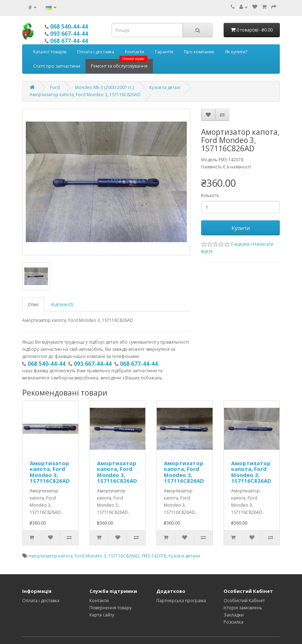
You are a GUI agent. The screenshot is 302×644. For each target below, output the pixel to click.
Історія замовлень (243, 608)
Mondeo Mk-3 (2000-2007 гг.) (104, 87)
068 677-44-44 (69, 41)
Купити (241, 228)
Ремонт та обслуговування (119, 64)
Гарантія (164, 52)
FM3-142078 (154, 556)
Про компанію (199, 52)
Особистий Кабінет (244, 601)
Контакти (135, 52)
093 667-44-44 (69, 34)
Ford (55, 87)
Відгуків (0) (62, 304)
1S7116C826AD (124, 556)
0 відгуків (240, 244)
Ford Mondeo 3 (91, 556)
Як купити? (236, 52)
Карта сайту (102, 615)
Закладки (234, 615)
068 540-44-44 (69, 26)
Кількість (210, 195)
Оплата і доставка (96, 52)
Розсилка (233, 622)
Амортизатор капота (51, 556)
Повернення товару (111, 608)
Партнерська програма (181, 601)
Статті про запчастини (57, 66)
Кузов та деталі (165, 87)
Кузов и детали (184, 556)
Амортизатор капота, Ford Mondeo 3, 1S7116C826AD (85, 95)
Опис (33, 304)
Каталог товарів (50, 52)
